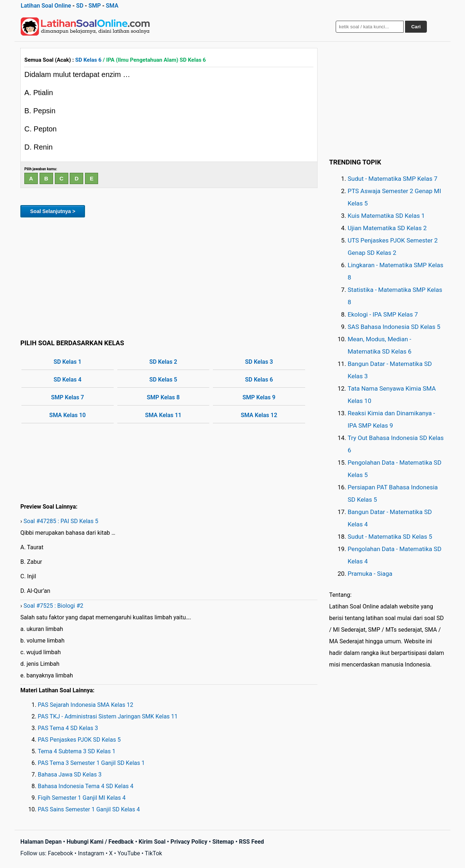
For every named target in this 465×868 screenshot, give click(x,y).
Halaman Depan (41, 842)
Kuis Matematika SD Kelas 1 (386, 216)
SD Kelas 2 (163, 362)
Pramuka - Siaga (370, 574)
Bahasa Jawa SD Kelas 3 (70, 775)
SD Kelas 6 (88, 60)
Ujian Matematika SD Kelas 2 (387, 228)
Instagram (91, 853)
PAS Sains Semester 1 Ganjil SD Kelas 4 (89, 809)
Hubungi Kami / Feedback (100, 842)
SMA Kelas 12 (259, 415)
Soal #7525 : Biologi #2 (54, 606)
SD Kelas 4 (67, 380)
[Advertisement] (169, 277)
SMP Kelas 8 (163, 397)
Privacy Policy (189, 842)
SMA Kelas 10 (68, 415)
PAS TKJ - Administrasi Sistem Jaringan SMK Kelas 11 (108, 716)
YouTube (129, 853)
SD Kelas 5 (163, 380)
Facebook (60, 853)
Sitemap (223, 842)
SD (80, 6)
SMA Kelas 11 (163, 415)
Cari (416, 27)
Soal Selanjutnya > (53, 211)
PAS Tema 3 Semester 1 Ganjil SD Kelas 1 (91, 763)
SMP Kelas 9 (259, 397)
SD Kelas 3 (259, 362)
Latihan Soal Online (46, 6)
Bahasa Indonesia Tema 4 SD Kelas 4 (86, 786)
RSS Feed (252, 842)
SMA (112, 6)
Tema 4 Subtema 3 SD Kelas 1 (77, 751)
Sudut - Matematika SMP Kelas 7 (393, 179)
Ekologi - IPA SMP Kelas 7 (383, 314)
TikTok (154, 853)
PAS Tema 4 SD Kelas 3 (68, 728)
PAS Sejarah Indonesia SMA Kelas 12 (86, 705)
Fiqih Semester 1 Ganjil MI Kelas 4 (82, 798)
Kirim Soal (152, 842)
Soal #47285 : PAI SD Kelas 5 (61, 521)
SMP (94, 6)
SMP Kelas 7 (67, 397)
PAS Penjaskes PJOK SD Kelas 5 (79, 740)
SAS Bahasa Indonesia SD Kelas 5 (394, 327)
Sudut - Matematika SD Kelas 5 (390, 537)
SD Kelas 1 (67, 362)
